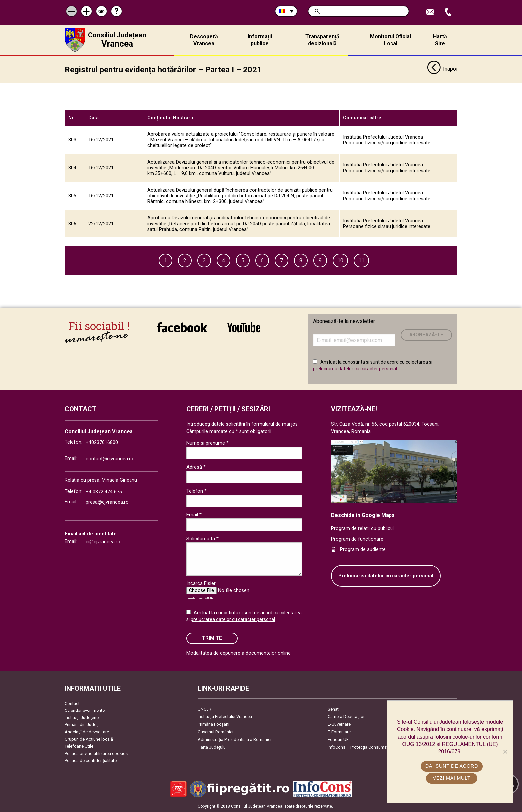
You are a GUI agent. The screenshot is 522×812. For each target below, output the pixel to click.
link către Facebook (182, 327)
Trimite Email (431, 12)
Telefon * (197, 491)
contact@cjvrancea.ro (110, 459)
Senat (333, 709)
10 (340, 260)
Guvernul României (216, 732)
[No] (505, 752)
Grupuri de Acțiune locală (89, 739)
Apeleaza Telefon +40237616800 (449, 12)
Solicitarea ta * (203, 539)
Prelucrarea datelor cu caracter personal (386, 576)
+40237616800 (102, 442)
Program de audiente (363, 550)
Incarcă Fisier (201, 583)
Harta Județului (212, 747)
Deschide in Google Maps (363, 515)
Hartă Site (440, 40)
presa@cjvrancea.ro (107, 502)
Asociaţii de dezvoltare (87, 732)
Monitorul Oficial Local (391, 40)
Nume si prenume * (208, 443)
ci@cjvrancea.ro (103, 542)
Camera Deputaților (346, 717)
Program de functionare (357, 539)
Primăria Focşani (214, 724)
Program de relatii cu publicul (362, 529)
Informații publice (260, 40)
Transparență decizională (322, 40)
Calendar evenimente (85, 710)
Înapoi (442, 69)
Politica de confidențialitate (91, 761)
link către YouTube (244, 327)
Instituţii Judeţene (82, 718)
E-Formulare (339, 732)
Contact (72, 703)
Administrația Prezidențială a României (235, 740)
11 (361, 260)
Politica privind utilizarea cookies (96, 754)
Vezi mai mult (452, 778)
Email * (194, 515)
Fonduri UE (338, 740)
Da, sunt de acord (452, 766)
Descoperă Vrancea (204, 40)
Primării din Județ (81, 725)
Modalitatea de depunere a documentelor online (239, 653)
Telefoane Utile (79, 746)
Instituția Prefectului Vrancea (225, 717)
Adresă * (196, 467)
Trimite (212, 638)
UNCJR (205, 709)
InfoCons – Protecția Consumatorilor (363, 747)
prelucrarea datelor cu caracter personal (355, 368)
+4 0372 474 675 (104, 492)
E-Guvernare (339, 724)
